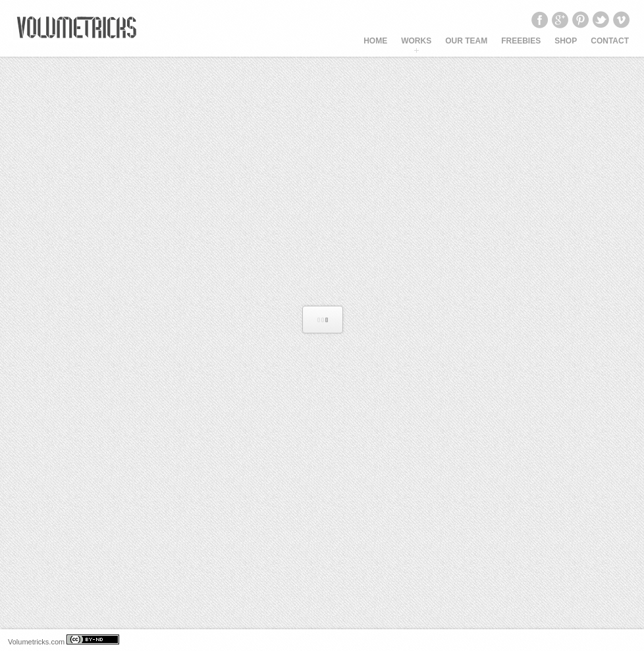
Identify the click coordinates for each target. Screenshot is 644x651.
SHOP (566, 41)
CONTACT (610, 41)
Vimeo (621, 20)
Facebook (539, 20)
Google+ (560, 20)
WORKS (416, 41)
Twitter (601, 20)
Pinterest (580, 20)
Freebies (521, 41)
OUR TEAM (466, 41)
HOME (375, 41)
